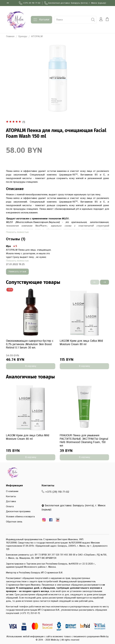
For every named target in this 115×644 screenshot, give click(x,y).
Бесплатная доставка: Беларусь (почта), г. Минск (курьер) (75, 3)
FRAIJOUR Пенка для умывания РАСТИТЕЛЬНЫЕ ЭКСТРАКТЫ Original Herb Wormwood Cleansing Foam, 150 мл (84, 441)
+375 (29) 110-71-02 (55, 492)
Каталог (41, 20)
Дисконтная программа (18, 512)
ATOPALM (37, 36)
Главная (10, 36)
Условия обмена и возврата (20, 517)
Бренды (23, 36)
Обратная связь (14, 522)
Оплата (10, 507)
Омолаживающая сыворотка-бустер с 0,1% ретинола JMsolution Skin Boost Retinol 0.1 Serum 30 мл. (30, 344)
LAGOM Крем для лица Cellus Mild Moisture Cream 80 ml (81, 343)
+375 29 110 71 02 (30, 3)
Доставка (11, 501)
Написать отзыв (17, 272)
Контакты (11, 497)
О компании (12, 491)
